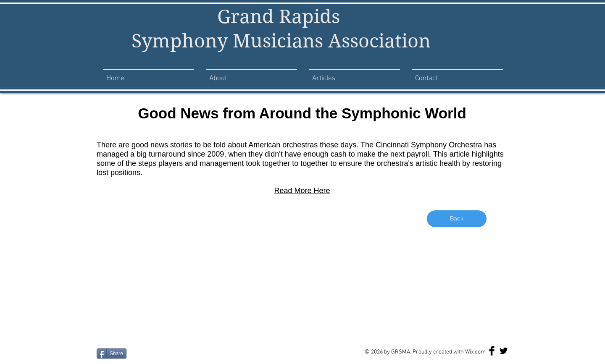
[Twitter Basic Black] (504, 351)
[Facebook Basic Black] (492, 351)
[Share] (112, 354)
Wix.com (475, 352)
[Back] (457, 219)
